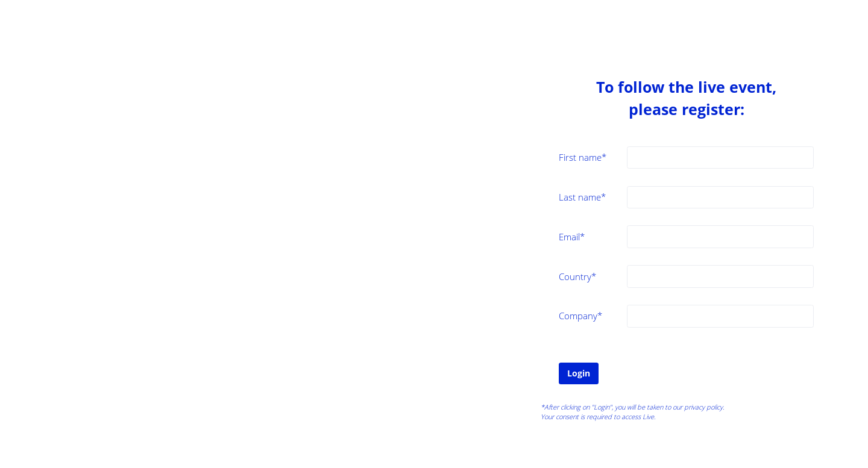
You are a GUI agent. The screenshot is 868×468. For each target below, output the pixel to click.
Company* (580, 316)
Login (579, 373)
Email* (572, 237)
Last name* (582, 197)
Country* (577, 276)
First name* (583, 157)
